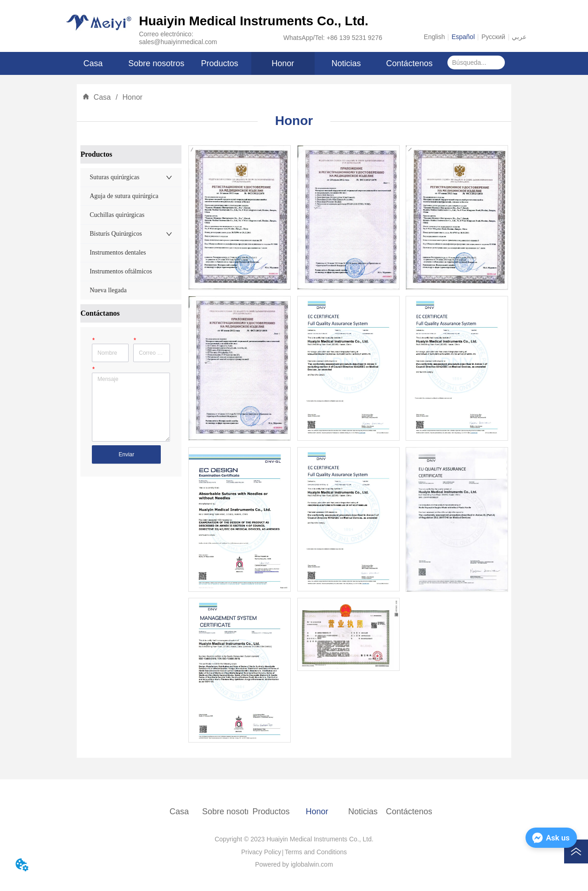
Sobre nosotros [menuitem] (156, 63)
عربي (519, 37)
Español (463, 37)
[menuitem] (220, 63)
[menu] (251, 63)
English (435, 37)
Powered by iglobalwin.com (294, 864)
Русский (493, 37)
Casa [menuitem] (93, 63)
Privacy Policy (261, 852)
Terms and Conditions (316, 852)
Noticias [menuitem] (346, 63)
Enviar (126, 454)
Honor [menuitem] (283, 63)
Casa (102, 97)
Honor (131, 97)
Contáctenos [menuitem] (410, 63)
